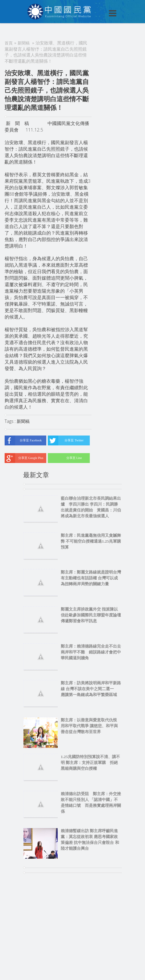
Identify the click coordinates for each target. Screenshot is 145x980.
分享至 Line (65, 458)
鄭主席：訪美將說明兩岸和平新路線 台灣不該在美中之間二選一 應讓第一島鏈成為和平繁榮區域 (91, 689)
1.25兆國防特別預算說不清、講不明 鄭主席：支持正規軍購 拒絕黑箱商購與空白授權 (90, 763)
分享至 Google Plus (24, 458)
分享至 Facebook (23, 440)
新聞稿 (24, 43)
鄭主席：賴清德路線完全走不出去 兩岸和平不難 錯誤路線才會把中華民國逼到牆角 (91, 652)
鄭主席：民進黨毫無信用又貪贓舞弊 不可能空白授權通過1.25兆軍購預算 (91, 541)
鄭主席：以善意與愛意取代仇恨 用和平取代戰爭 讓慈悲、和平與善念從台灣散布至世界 (91, 726)
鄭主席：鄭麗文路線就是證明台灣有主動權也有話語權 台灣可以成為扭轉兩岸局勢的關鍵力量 (91, 578)
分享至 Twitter (66, 440)
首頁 (9, 43)
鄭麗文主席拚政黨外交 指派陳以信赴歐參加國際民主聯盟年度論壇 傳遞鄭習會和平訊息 (91, 615)
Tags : (11, 421)
